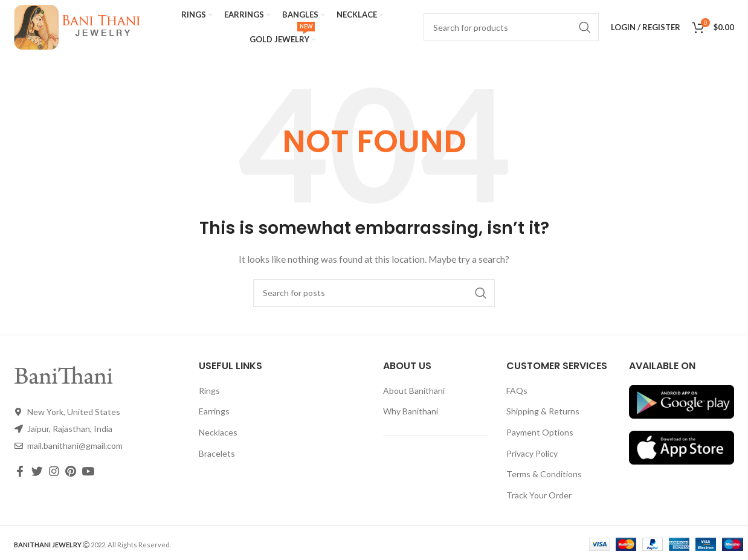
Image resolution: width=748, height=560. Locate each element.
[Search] (374, 293)
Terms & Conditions (544, 474)
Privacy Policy (532, 453)
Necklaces (218, 432)
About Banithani (414, 391)
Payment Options (540, 432)
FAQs (517, 391)
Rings (209, 391)
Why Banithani (411, 411)
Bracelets (217, 453)
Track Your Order (539, 495)
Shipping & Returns (543, 411)
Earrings (214, 411)
